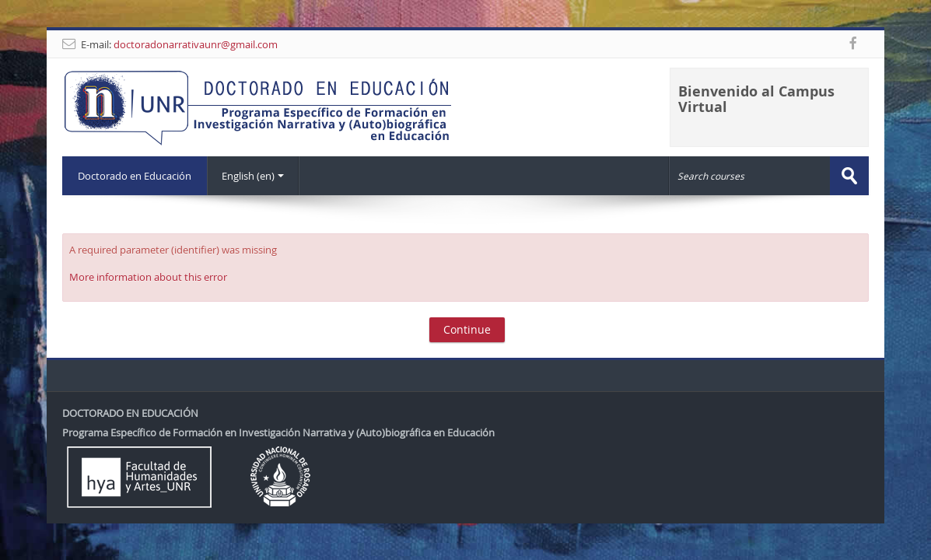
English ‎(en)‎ (253, 176)
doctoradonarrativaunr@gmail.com (196, 44)
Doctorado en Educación (135, 176)
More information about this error (148, 277)
